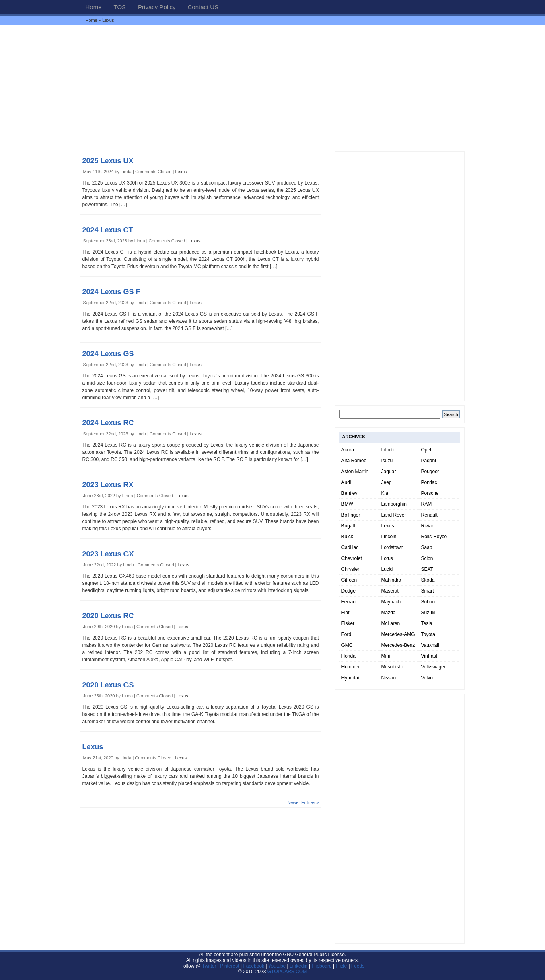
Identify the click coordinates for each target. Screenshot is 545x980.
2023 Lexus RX (108, 485)
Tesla (427, 623)
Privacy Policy (157, 7)
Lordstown (392, 547)
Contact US (203, 7)
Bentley (350, 493)
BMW (347, 504)
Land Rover (394, 515)
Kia (385, 493)
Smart (428, 591)
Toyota (428, 634)
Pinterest (229, 966)
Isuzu (387, 461)
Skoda (428, 580)
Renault (429, 515)
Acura (348, 450)
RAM (427, 504)
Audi (346, 482)
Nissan (389, 678)
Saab (427, 547)
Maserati (391, 591)
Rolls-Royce (434, 537)
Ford (347, 634)
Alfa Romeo (354, 461)
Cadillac (350, 547)
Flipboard (322, 966)
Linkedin (299, 966)
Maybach (391, 602)
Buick (347, 537)
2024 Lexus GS (108, 354)
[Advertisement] (273, 87)
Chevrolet (352, 558)
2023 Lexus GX (108, 554)
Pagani (429, 461)
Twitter (210, 966)
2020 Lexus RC (108, 616)
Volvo (427, 678)
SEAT (427, 569)
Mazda (389, 613)
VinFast (429, 656)
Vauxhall (430, 645)
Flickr (341, 966)
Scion (427, 558)
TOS (120, 7)
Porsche (430, 493)
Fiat (346, 613)
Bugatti (349, 526)
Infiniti (388, 450)
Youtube (277, 966)
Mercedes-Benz (398, 645)
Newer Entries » (303, 802)
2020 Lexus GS (108, 685)
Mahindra (391, 580)
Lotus (387, 558)
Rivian (428, 526)
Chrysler (351, 569)
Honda (349, 656)
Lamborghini (395, 504)
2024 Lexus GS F (111, 292)
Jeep (387, 482)
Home (94, 7)
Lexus (181, 172)
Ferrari (349, 602)
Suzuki (428, 613)
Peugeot (430, 472)
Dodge (349, 591)
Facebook (254, 966)
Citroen (349, 580)
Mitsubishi (392, 667)
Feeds (358, 966)
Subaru (429, 602)
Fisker (348, 623)
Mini (386, 656)
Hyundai (350, 678)
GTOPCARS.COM (287, 972)
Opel (426, 450)
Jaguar (389, 472)
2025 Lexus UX (108, 161)
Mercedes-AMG (398, 634)
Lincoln (389, 537)
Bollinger (351, 515)
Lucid (387, 569)
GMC (347, 645)
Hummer (351, 667)
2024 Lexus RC (108, 423)
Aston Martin (355, 472)
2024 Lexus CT (108, 230)
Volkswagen (434, 667)
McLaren (391, 623)
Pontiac (429, 482)
